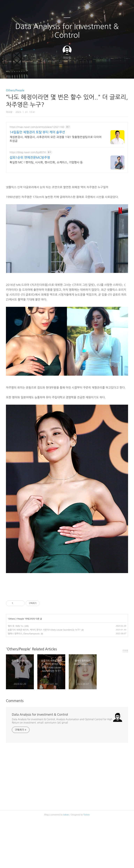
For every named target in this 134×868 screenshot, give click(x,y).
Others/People (15, 90)
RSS (73, 71)
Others (12, 668)
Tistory (87, 864)
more (125, 699)
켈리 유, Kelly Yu (16, 675)
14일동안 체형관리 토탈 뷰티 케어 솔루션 (37, 132)
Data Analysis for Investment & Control (67, 31)
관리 (85, 71)
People (21, 668)
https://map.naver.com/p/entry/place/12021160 (37, 127)
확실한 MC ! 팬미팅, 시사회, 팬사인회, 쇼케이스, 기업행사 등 (46, 162)
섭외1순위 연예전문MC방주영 (30, 158)
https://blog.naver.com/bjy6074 (28, 152)
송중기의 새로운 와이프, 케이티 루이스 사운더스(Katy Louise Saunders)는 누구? (44, 679)
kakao (66, 864)
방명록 (61, 71)
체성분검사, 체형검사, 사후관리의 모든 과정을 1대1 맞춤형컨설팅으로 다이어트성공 (56, 139)
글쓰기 (49, 71)
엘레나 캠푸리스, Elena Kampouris (24, 683)
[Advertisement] (67, 615)
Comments (15, 750)
